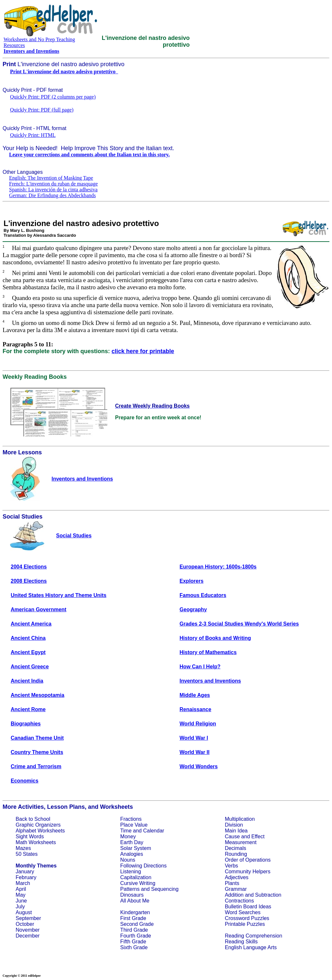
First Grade (133, 918)
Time (126, 831)
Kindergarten (135, 912)
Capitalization (136, 877)
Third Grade (134, 930)
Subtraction (268, 895)
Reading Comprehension (253, 936)
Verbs (231, 866)
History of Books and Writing (215, 638)
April (21, 889)
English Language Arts (251, 947)
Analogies (132, 854)
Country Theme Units (37, 752)
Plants (232, 883)
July (20, 907)
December (28, 936)
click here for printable (143, 351)
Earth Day (132, 842)
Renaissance (196, 709)
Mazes (23, 848)
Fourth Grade (136, 936)
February (26, 877)
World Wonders (199, 766)
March (23, 883)
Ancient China (28, 638)
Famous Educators (203, 595)
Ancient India (27, 681)
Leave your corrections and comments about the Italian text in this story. (89, 155)
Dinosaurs (132, 895)
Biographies (26, 724)
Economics (24, 781)
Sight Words (30, 837)
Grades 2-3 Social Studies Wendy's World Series (239, 624)
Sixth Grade (134, 947)
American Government (39, 610)
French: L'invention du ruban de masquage (53, 184)
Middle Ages (195, 695)
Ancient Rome (28, 709)
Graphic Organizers (38, 825)
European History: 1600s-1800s (218, 567)
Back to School (33, 819)
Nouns (128, 860)
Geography (193, 610)
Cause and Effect (244, 837)
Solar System (136, 848)
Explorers (192, 581)
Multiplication (240, 819)
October (25, 924)
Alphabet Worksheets (40, 831)
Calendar (154, 831)
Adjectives (237, 877)
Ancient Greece (30, 667)
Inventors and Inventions (210, 681)
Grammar (236, 889)
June (21, 901)
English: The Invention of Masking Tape (51, 178)
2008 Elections (29, 581)
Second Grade (137, 924)
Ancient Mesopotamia (37, 695)
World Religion (198, 724)
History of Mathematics (208, 652)
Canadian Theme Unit (37, 738)
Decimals (235, 848)
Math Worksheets (36, 842)
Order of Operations (248, 860)
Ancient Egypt (28, 652)
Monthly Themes (36, 866)
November (28, 930)
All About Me (135, 901)
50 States (27, 854)
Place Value (134, 825)
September (28, 918)
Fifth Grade (133, 942)
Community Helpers (247, 872)
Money (128, 837)
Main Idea (236, 831)
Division (234, 825)
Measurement (241, 842)
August (24, 912)
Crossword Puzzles (247, 918)
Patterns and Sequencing (149, 889)
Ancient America (31, 624)
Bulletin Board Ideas (248, 907)
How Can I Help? (200, 667)
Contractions (239, 901)
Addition (234, 895)
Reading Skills (241, 942)
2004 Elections (29, 567)
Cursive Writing (138, 883)
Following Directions (143, 866)
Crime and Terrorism (36, 766)
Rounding (236, 854)
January (25, 872)
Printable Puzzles (245, 924)
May (20, 895)
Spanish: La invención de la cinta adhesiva (53, 190)
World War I (194, 738)
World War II (195, 752)
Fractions (131, 819)
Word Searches (243, 912)
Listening (131, 872)
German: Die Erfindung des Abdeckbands (52, 195)
